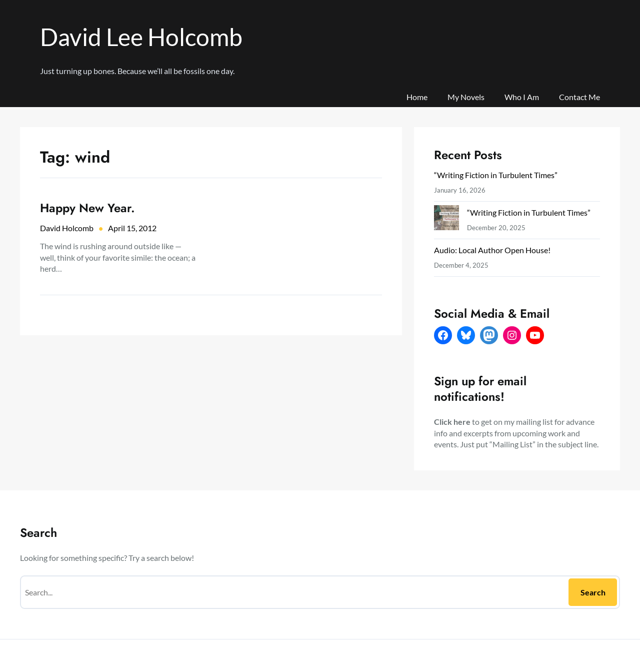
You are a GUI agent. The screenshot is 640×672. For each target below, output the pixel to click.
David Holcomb (67, 228)
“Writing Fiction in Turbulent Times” (496, 175)
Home (417, 97)
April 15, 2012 (132, 228)
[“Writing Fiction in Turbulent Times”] (446, 220)
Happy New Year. (87, 208)
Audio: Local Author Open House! (492, 250)
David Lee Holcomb (141, 37)
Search (593, 592)
